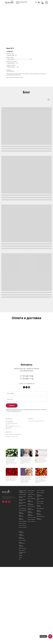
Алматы (18, 3)
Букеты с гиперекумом (22, 609)
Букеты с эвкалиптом (39, 596)
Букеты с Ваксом (31, 584)
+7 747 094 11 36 (27, 456)
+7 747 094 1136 (14, 514)
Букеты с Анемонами (30, 589)
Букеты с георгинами (21, 590)
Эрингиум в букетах (41, 594)
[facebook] (24, 464)
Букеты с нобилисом (21, 596)
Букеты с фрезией (31, 597)
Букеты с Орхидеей (32, 576)
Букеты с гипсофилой (21, 612)
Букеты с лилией (40, 581)
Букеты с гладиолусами (22, 615)
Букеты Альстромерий (31, 581)
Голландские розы (22, 586)
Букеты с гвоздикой (41, 568)
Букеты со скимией (23, 604)
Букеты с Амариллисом (31, 586)
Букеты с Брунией (40, 586)
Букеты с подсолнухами (22, 620)
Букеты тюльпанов (23, 625)
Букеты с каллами (40, 579)
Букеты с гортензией (21, 623)
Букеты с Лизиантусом (30, 578)
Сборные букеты (31, 568)
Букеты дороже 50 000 (22, 583)
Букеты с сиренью (22, 602)
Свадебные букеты (32, 572)
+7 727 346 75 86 (27, 453)
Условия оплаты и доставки (22, 630)
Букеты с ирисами (22, 617)
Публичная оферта (23, 572)
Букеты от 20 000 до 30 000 (22, 577)
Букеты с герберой (40, 570)
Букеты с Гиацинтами (39, 591)
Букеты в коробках (23, 588)
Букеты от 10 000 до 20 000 (22, 574)
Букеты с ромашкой (23, 598)
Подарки (21, 632)
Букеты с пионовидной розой (39, 573)
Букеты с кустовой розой (40, 576)
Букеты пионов (22, 627)
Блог (20, 636)
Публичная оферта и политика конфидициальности (23, 569)
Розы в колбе (30, 570)
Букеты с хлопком (31, 599)
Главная (21, 634)
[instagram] (29, 464)
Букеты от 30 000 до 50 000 (22, 580)
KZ (39, 3)
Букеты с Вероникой (39, 588)
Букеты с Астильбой (39, 583)
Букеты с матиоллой (21, 593)
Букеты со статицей (32, 595)
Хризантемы (30, 574)
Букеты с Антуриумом (30, 592)
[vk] (26, 464)
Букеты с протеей (22, 600)
